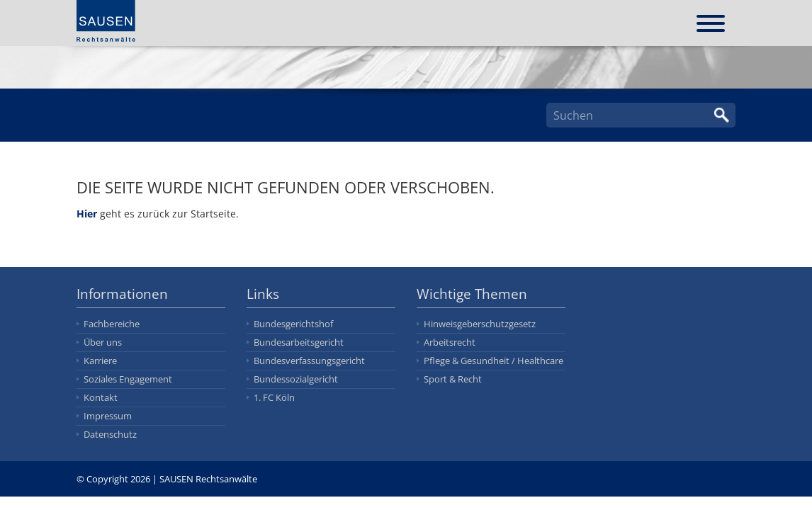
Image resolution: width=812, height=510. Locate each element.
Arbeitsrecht (450, 342)
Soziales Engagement (128, 379)
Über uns (103, 342)
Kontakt (101, 397)
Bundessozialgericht (296, 379)
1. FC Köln (274, 397)
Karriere (100, 361)
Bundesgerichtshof (293, 324)
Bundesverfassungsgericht (309, 361)
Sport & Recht (453, 379)
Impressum (108, 416)
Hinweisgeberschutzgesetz (480, 324)
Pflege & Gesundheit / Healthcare (494, 361)
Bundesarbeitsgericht (299, 342)
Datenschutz (110, 434)
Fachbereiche (112, 324)
